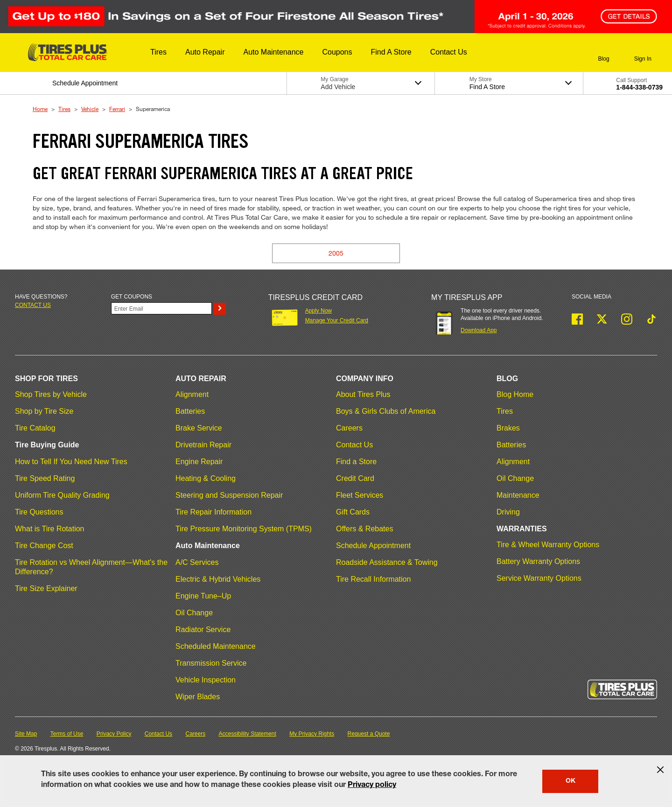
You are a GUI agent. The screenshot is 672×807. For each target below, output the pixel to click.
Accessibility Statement (248, 734)
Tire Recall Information (373, 579)
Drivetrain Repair (203, 445)
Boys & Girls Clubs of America (386, 411)
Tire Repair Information (213, 512)
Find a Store (356, 462)
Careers (349, 428)
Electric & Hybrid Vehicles (218, 579)
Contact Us (354, 445)
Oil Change (194, 613)
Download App (479, 330)
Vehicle (90, 109)
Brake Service (199, 428)
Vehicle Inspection (206, 680)
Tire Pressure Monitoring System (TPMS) (244, 529)
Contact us (33, 305)
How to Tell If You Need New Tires (71, 462)
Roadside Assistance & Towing (387, 562)
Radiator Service (203, 630)
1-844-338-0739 (639, 87)
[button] (158, 52)
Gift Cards (353, 512)
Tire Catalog (35, 428)
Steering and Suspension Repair (229, 495)
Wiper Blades (198, 697)
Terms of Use (67, 734)
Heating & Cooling (206, 478)
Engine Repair (199, 462)
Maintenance (518, 495)
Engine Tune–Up (203, 596)
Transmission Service (211, 663)
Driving (508, 512)
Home (40, 109)
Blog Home (515, 394)
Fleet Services (360, 495)
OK (570, 781)
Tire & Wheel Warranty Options (548, 545)
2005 (336, 253)
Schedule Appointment (373, 546)
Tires (64, 109)
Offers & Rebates (364, 529)
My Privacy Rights (312, 734)
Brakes (508, 428)
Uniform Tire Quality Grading (62, 495)
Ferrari (117, 109)
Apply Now (318, 311)
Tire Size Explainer (46, 588)
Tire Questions (39, 512)
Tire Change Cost (44, 546)
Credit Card (355, 478)
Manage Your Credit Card (337, 320)
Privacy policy (372, 786)
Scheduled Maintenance (216, 646)
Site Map (26, 734)
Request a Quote (369, 734)
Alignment (192, 394)
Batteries (190, 411)
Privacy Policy (114, 734)
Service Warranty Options (539, 578)
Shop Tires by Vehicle (51, 394)
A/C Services (197, 562)
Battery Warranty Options (538, 561)
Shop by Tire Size (44, 411)
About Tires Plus (363, 394)
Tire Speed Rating (45, 478)
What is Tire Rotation (50, 529)
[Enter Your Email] (161, 308)
